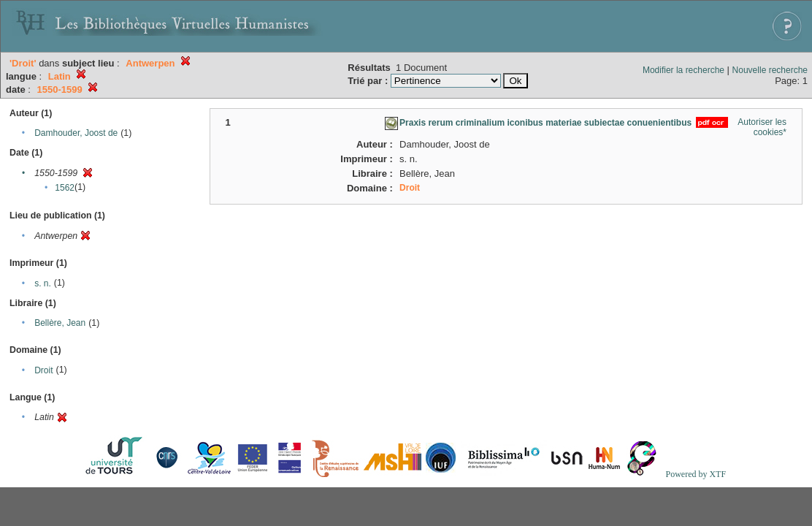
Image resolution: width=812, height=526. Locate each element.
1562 (65, 188)
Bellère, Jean (60, 323)
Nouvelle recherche (770, 70)
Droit (43, 370)
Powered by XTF (696, 474)
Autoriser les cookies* (762, 127)
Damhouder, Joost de (76, 133)
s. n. (43, 283)
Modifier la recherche (683, 70)
